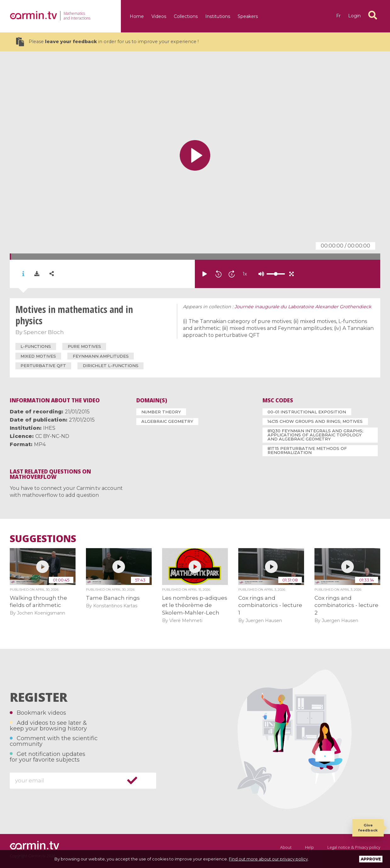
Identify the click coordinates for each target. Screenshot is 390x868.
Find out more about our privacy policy (268, 859)
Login (354, 16)
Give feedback (368, 828)
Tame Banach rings (113, 598)
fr (338, 16)
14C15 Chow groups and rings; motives (315, 421)
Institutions (218, 16)
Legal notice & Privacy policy (354, 847)
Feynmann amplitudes (101, 356)
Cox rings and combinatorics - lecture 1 (270, 605)
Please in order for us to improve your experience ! (107, 42)
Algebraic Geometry (167, 421)
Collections (186, 16)
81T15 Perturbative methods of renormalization (307, 450)
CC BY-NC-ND (52, 436)
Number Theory (161, 412)
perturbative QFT (43, 366)
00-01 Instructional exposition (307, 412)
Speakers (248, 16)
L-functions (36, 346)
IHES (49, 428)
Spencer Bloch (44, 332)
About (286, 847)
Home (137, 16)
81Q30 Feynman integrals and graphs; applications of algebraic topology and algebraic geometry (315, 435)
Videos (159, 16)
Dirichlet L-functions (111, 366)
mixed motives (38, 356)
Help (309, 847)
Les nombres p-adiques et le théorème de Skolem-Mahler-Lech (195, 605)
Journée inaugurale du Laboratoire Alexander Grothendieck (303, 307)
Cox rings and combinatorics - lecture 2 (346, 605)
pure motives (84, 346)
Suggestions (43, 539)
